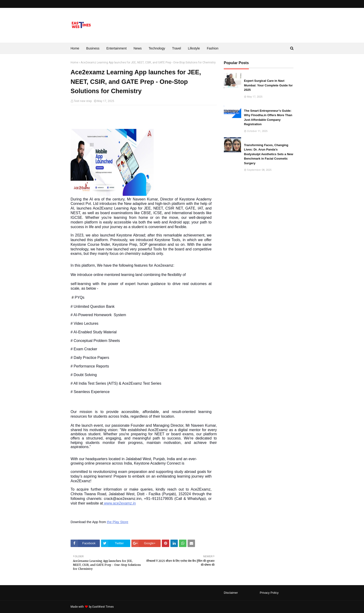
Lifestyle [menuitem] (194, 48)
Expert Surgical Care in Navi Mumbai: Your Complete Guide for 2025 (268, 85)
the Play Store (117, 522)
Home (74, 62)
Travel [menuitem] (176, 48)
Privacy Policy (269, 593)
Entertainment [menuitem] (116, 48)
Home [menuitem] (75, 48)
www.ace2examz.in (119, 503)
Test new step (83, 101)
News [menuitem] (138, 48)
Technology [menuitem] (157, 48)
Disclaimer (231, 593)
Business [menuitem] (93, 48)
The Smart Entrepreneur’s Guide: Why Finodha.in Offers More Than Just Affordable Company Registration (268, 118)
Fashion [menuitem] (213, 48)
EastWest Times (103, 607)
